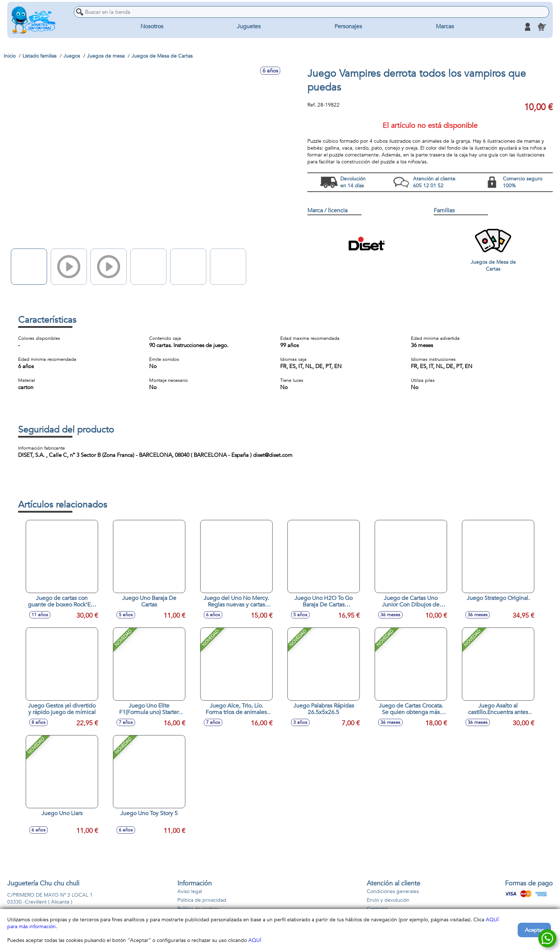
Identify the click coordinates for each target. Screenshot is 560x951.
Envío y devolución (388, 900)
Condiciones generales (393, 891)
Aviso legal (190, 891)
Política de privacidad (202, 900)
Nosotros (152, 27)
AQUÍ (255, 940)
